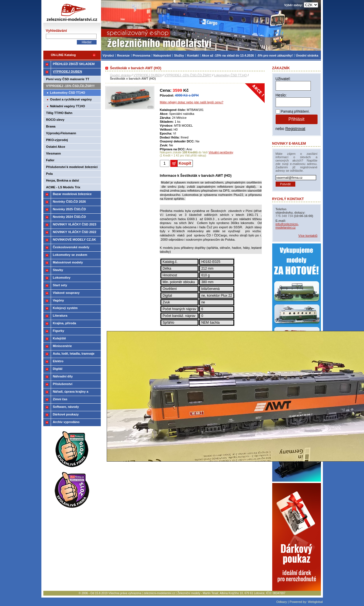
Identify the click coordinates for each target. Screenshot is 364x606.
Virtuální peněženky (221, 152)
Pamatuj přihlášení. (295, 111)
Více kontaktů (308, 236)
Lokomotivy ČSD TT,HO (230, 75)
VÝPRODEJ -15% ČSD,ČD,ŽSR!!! (188, 75)
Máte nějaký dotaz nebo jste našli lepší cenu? (192, 102)
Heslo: (281, 95)
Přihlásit (297, 119)
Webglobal (315, 602)
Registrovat (295, 129)
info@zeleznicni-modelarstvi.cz (287, 226)
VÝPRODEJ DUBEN (148, 75)
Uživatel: (283, 79)
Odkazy (282, 602)
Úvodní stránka (120, 75)
